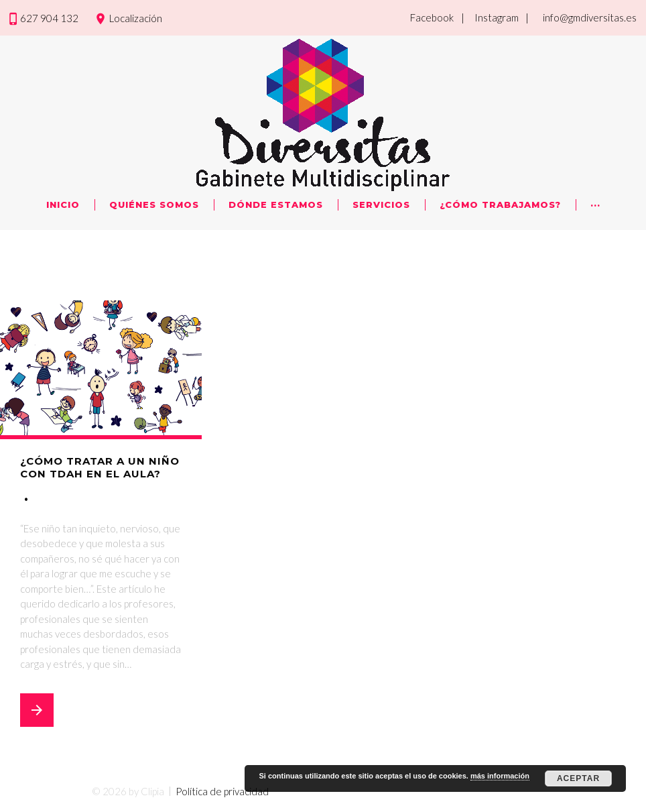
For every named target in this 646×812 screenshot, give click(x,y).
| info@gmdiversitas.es (581, 17)
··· (595, 205)
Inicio (63, 205)
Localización (136, 18)
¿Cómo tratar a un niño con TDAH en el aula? (100, 468)
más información (500, 776)
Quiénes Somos (154, 205)
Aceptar (578, 778)
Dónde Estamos (276, 205)
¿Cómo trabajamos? (500, 205)
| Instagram (490, 17)
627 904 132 (49, 18)
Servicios (381, 205)
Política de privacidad (222, 791)
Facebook (432, 17)
